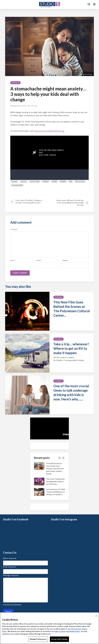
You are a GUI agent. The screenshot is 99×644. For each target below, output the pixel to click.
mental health (17, 185)
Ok (96, 616)
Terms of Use (76, 629)
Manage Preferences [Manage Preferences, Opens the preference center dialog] (38, 639)
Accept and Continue (59, 639)
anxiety (15, 181)
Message (11, 575)
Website (65, 260)
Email (39, 260)
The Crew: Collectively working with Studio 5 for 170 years (55, 482)
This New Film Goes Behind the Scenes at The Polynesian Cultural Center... (72, 309)
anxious (24, 181)
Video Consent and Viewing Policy (67, 631)
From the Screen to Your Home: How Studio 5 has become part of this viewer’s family (55, 469)
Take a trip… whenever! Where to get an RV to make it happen (71, 348)
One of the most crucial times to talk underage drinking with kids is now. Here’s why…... (71, 393)
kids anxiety (80, 181)
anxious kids (35, 181)
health (54, 181)
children (46, 181)
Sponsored (15, 83)
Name (13, 260)
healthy (63, 181)
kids (71, 181)
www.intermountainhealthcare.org (49, 131)
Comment (14, 229)
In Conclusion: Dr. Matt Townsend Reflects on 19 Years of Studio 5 (56, 492)
